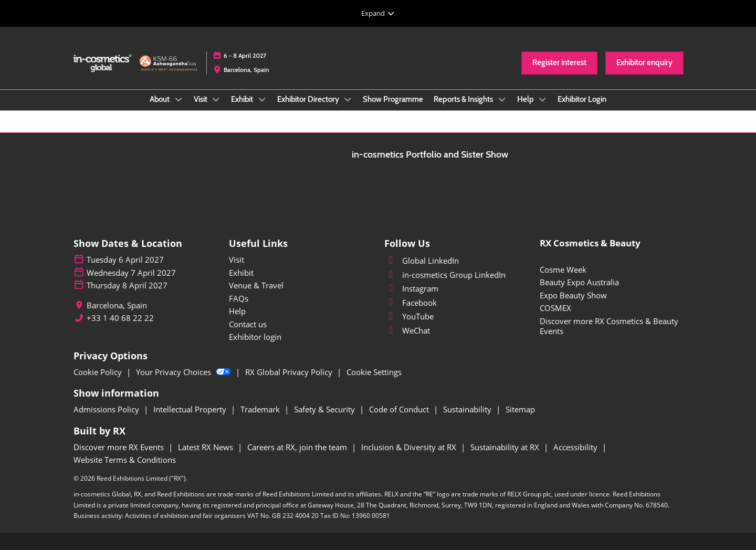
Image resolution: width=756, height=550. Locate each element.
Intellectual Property (191, 409)
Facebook (411, 303)
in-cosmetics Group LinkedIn (445, 275)
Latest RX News (207, 447)
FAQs (239, 298)
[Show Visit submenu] (216, 99)
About (160, 99)
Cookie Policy (99, 372)
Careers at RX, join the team (298, 447)
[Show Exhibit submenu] (262, 99)
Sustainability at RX (506, 447)
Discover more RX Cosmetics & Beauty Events (609, 326)
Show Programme (393, 99)
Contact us (248, 324)
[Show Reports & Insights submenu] (502, 99)
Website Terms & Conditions (125, 460)
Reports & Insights (464, 99)
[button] (559, 63)
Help (526, 99)
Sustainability (468, 409)
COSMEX (555, 308)
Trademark (261, 409)
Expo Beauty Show (573, 295)
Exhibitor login (255, 337)
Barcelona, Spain (246, 70)
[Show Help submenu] (543, 99)
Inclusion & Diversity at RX (410, 447)
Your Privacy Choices (185, 372)
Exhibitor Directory (309, 99)
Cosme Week (563, 269)
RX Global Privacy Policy (290, 372)
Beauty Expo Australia (579, 282)
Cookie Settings (374, 372)
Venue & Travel (256, 285)
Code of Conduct (400, 409)
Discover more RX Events (120, 447)
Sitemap (520, 409)
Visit (201, 99)
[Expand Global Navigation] (378, 13)
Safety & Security (325, 409)
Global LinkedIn (422, 261)
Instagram (411, 288)
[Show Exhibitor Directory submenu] (348, 99)
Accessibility (576, 447)
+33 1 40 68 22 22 (120, 318)
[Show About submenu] (178, 99)
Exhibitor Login (582, 99)
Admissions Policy (107, 409)
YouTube (409, 316)
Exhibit (243, 99)
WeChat (407, 330)
